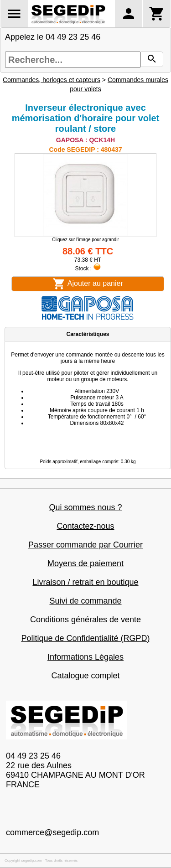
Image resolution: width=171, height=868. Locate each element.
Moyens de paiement (85, 563)
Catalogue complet (85, 676)
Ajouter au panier (88, 284)
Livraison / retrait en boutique (85, 582)
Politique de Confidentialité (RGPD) (85, 638)
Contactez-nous (85, 526)
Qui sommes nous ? (85, 507)
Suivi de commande (85, 601)
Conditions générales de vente (85, 620)
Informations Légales (85, 657)
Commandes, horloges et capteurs (52, 80)
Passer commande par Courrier (85, 545)
